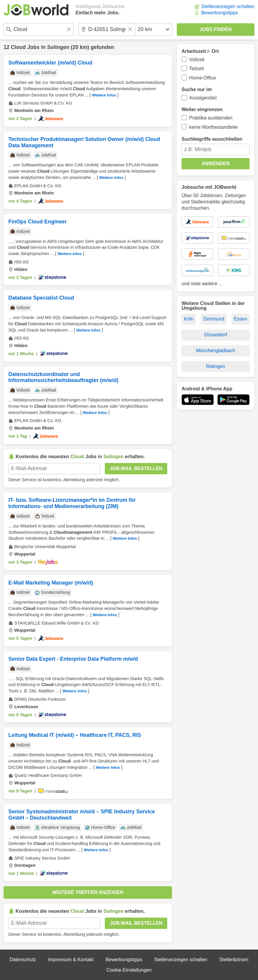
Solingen (58, 47)
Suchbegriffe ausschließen (212, 139)
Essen (240, 319)
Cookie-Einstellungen (129, 970)
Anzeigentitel (203, 98)
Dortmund (214, 319)
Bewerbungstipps (220, 13)
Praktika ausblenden (211, 118)
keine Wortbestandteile (214, 127)
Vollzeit (197, 60)
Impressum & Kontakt (71, 960)
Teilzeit (197, 69)
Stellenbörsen (234, 960)
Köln (189, 319)
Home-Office (203, 78)
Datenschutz (23, 960)
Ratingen (216, 366)
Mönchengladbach (216, 351)
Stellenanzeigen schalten (228, 6)
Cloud (18, 47)
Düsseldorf (216, 335)
